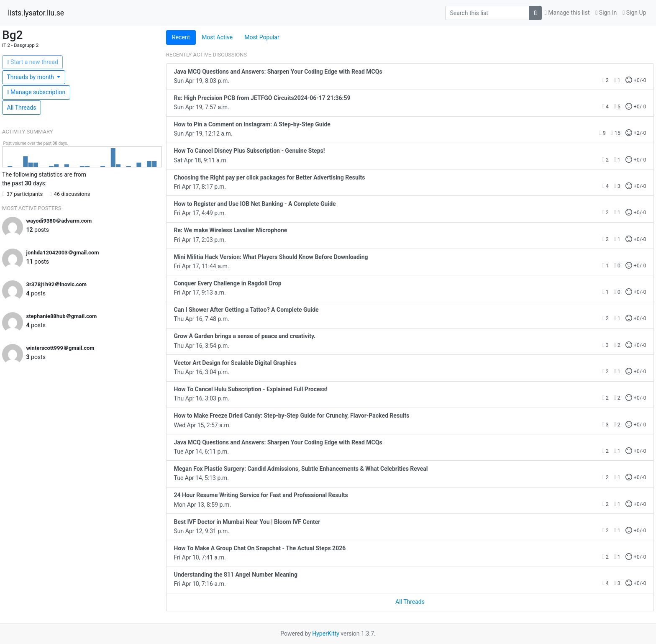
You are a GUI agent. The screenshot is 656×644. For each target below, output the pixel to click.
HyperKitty (326, 634)
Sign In (606, 13)
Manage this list (567, 13)
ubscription (36, 92)
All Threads (22, 108)
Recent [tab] (181, 37)
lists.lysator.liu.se (36, 13)
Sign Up (634, 13)
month (31, 77)
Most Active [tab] (217, 37)
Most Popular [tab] (262, 37)
